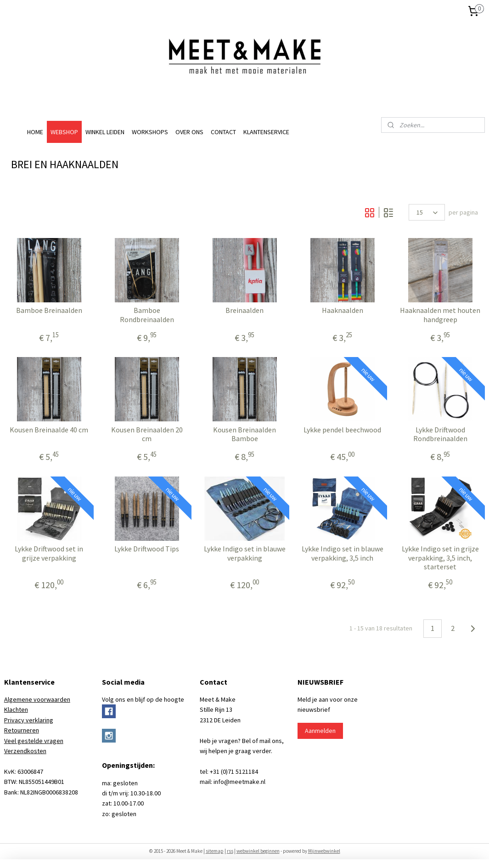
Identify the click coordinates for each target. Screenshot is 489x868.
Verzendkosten (25, 751)
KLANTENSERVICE (266, 132)
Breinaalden (244, 310)
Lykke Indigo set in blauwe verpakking (245, 553)
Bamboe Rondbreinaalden (147, 315)
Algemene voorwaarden (37, 699)
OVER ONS (189, 132)
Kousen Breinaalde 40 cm (49, 430)
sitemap (215, 851)
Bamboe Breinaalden (49, 310)
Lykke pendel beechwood (342, 430)
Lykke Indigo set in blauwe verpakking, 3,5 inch (343, 553)
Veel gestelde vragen (34, 741)
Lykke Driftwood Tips (147, 549)
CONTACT (223, 132)
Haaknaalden (343, 310)
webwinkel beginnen (258, 851)
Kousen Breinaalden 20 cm (147, 434)
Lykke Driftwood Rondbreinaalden (440, 434)
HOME (35, 132)
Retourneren (22, 730)
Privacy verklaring (29, 720)
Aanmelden (320, 731)
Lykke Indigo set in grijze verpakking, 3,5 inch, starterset (440, 558)
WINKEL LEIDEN (105, 132)
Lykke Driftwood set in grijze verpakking (49, 553)
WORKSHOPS (150, 132)
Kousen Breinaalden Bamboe (244, 434)
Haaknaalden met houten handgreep (440, 315)
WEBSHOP (64, 132)
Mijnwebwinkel (324, 851)
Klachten (16, 709)
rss (230, 851)
